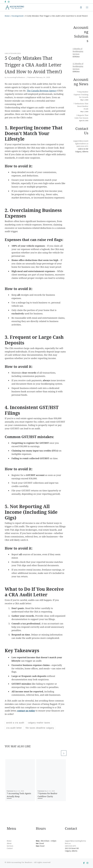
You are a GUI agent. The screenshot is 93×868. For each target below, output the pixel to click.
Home (7, 16)
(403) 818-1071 (82, 146)
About (9, 844)
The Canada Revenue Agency (42, 91)
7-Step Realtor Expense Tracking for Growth (81, 95)
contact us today (26, 711)
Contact (10, 849)
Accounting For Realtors (22, 863)
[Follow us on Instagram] (9, 2)
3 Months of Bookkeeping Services (78, 52)
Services (10, 846)
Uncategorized (17, 16)
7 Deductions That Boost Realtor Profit (81, 106)
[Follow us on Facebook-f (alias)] (5, 2)
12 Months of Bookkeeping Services (78, 66)
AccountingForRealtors (16, 78)
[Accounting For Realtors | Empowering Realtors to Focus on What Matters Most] (15, 7)
